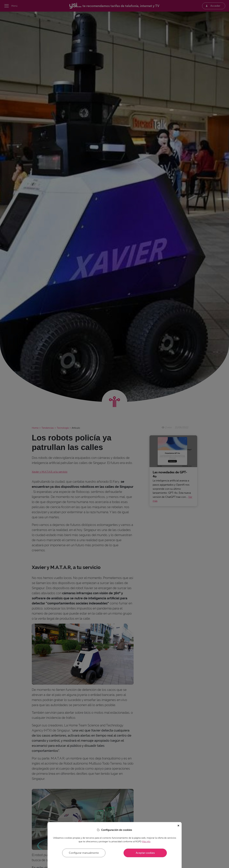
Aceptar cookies (145, 853)
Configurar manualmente (84, 853)
